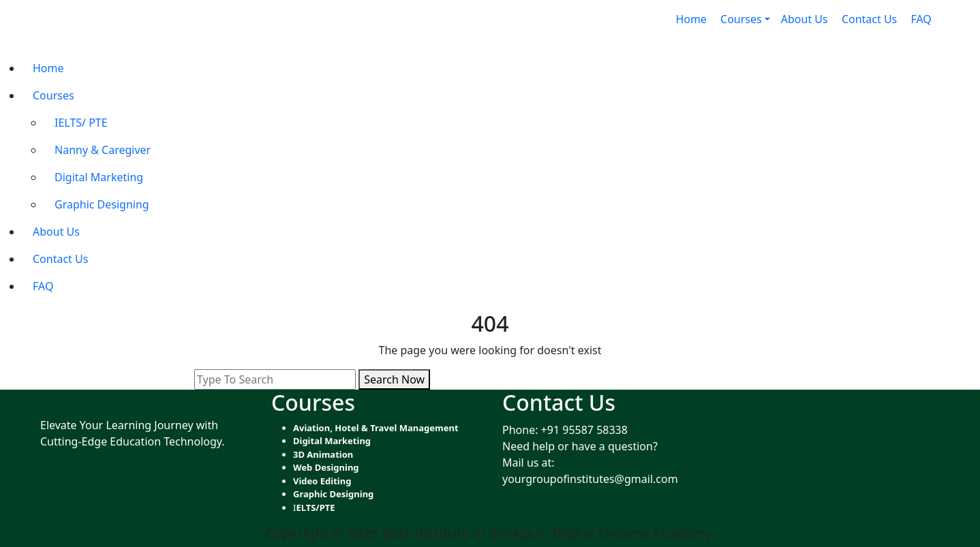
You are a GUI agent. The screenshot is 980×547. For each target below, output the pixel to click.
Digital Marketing (100, 177)
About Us (806, 19)
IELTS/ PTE (82, 123)
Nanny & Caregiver (104, 150)
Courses (53, 95)
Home (692, 19)
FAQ (922, 19)
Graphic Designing (103, 204)
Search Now (394, 379)
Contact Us (871, 19)
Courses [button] (741, 19)
